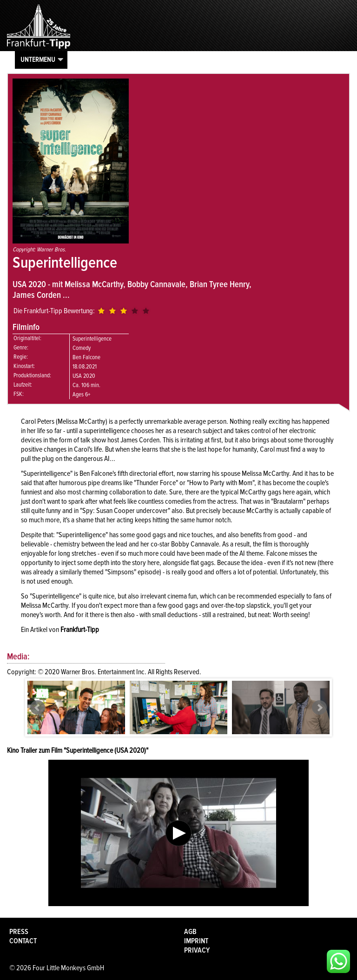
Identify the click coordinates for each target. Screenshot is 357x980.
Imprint (196, 941)
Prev (38, 708)
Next (319, 708)
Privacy (197, 950)
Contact (23, 941)
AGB (190, 932)
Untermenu (38, 59)
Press (19, 932)
